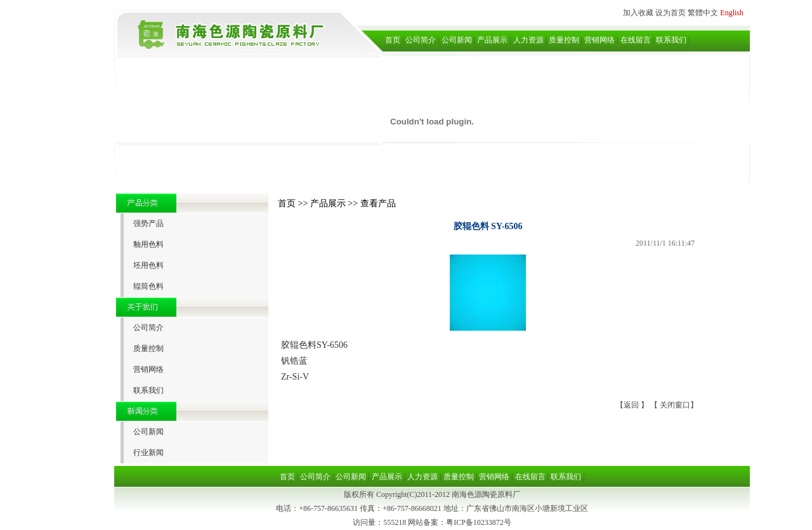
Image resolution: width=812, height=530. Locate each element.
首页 (393, 40)
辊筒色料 (148, 286)
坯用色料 (148, 265)
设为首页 (671, 13)
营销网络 (599, 40)
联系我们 (671, 40)
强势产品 (148, 223)
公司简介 (421, 40)
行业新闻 (148, 453)
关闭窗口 (675, 405)
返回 (632, 405)
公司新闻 (457, 40)
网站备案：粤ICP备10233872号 (460, 522)
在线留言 (636, 40)
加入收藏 (638, 13)
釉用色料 (148, 244)
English (732, 13)
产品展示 (492, 40)
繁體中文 (703, 13)
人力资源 (528, 40)
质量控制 (564, 40)
